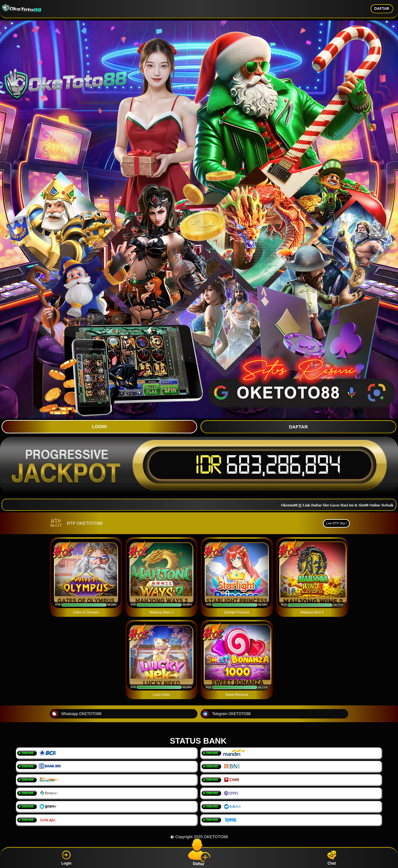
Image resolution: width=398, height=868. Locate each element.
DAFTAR (382, 9)
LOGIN (99, 426)
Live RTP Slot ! (336, 523)
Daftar (199, 858)
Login (66, 858)
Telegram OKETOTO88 (226, 714)
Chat (332, 858)
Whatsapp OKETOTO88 (76, 714)
